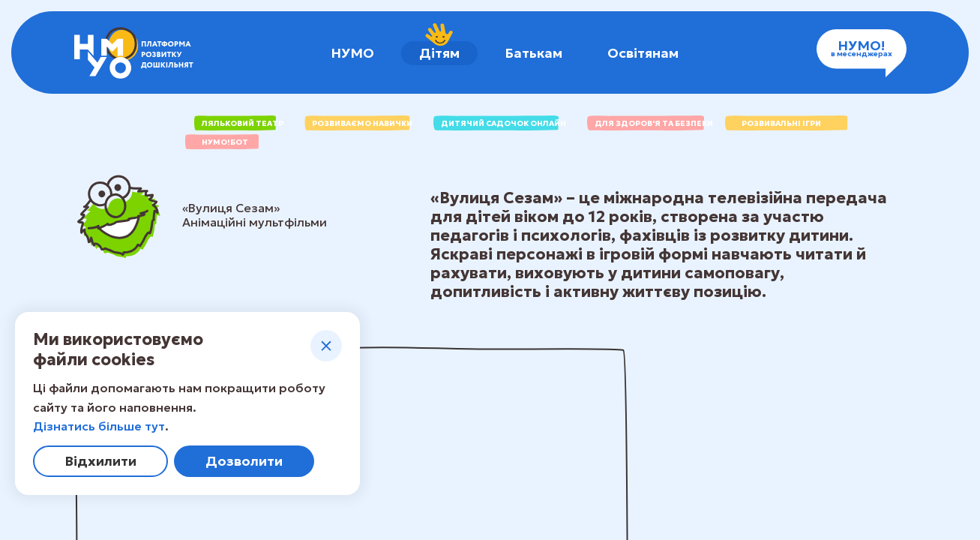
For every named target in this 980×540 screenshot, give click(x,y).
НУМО (352, 53)
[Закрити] (326, 346)
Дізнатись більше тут (99, 426)
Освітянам (643, 53)
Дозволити (244, 461)
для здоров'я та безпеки (650, 123)
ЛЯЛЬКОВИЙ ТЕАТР (239, 123)
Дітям (439, 51)
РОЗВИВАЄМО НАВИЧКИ (358, 123)
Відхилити (100, 461)
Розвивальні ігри (781, 123)
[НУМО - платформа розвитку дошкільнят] (134, 53)
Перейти (835, 438)
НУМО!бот (225, 142)
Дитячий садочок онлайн (500, 123)
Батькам (533, 53)
